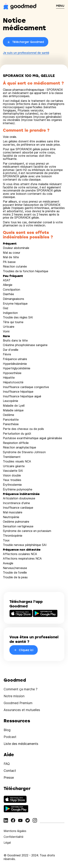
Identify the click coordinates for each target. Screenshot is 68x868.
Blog (7, 730)
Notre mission (14, 696)
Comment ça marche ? (20, 689)
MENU (60, 6)
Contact (10, 771)
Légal (7, 843)
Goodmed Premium (18, 703)
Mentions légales (15, 831)
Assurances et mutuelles (22, 710)
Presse (9, 778)
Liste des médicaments (21, 744)
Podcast (10, 737)
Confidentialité (14, 837)
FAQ (7, 764)
